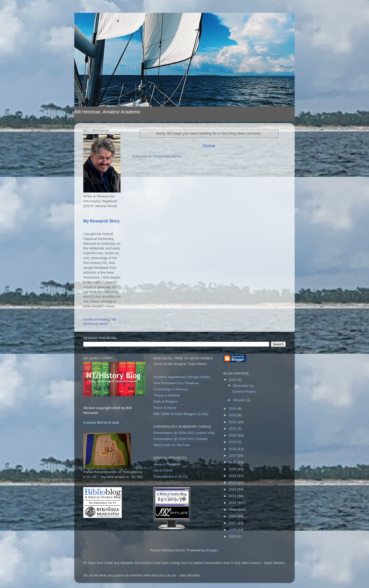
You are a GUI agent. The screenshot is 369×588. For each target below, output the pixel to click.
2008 (233, 516)
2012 (233, 489)
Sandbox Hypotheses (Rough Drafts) (182, 377)
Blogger (212, 550)
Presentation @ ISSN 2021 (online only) (184, 433)
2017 (233, 456)
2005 (233, 536)
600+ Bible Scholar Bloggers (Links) (181, 414)
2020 (233, 435)
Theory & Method (167, 395)
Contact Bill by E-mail (101, 423)
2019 (233, 442)
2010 (233, 503)
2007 (233, 523)
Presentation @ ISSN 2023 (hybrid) (180, 439)
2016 (233, 462)
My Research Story (101, 221)
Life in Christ (163, 470)
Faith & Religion (165, 402)
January (240, 400)
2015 (233, 469)
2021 (233, 429)
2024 (233, 408)
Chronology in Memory (171, 389)
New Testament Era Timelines (176, 383)
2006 (233, 530)
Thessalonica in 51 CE (171, 477)
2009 (233, 510)
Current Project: (244, 392)
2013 (233, 482)
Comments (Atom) (167, 156)
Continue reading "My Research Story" (100, 321)
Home (209, 146)
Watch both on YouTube (172, 445)
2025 (233, 380)
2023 (233, 415)
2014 (233, 476)
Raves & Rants (165, 408)
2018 (233, 449)
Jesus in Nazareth (167, 464)
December (241, 386)
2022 (233, 422)
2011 (233, 496)
